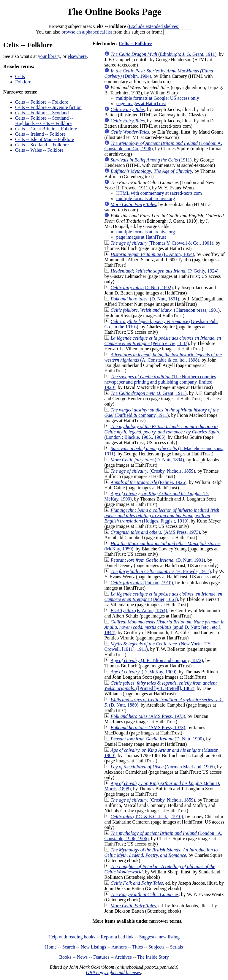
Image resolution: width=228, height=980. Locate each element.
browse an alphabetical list (87, 32)
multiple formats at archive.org (145, 198)
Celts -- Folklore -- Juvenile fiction (48, 107)
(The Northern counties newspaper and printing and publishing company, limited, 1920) (160, 382)
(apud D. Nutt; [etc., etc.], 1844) (164, 627)
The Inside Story (153, 957)
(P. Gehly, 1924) (164, 271)
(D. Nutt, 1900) (157, 739)
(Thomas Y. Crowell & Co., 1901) (162, 243)
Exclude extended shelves (153, 26)
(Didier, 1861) (163, 597)
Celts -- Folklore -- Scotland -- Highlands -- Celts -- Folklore (44, 121)
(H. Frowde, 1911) (161, 571)
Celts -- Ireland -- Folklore (40, 134)
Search (69, 947)
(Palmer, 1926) (148, 482)
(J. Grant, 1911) (148, 393)
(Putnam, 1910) (142, 583)
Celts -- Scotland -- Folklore (42, 145)
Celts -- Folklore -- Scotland (42, 113)
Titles (137, 947)
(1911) (151, 160)
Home (51, 947)
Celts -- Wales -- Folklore (39, 150)
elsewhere (77, 56)
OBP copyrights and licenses (113, 972)
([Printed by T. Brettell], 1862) (160, 686)
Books (65, 957)
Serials (177, 947)
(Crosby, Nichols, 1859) (153, 471)
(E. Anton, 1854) (152, 254)
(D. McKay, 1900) (143, 672)
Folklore (23, 82)
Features (101, 957)
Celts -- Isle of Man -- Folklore (45, 139)
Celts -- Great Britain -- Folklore (46, 129)
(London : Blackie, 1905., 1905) (163, 432)
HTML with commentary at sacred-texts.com (159, 193)
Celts (20, 76)
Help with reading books (72, 937)
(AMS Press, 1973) (155, 532)
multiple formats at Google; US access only (157, 98)
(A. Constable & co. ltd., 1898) (163, 357)
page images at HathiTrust (141, 103)
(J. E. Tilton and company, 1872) (157, 660)
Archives (123, 957)
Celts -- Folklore (135, 43)
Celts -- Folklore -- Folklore (42, 102)
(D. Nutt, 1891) (145, 299)
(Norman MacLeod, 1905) (163, 767)
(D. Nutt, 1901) (158, 560)
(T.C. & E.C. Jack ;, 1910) (147, 817)
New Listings (94, 947)
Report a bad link (117, 937)
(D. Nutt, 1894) (147, 460)
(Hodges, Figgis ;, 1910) (162, 516)
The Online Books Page (114, 12)
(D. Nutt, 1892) (141, 288)
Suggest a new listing (159, 937)
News (82, 957)
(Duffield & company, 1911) (161, 413)
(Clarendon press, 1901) (165, 310)
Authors (119, 947)
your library (49, 56)
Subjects (156, 947)
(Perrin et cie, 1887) (163, 341)
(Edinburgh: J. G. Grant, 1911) (163, 54)
